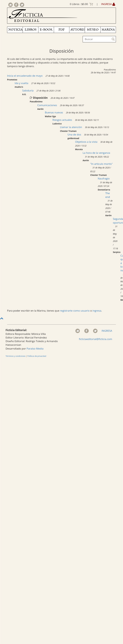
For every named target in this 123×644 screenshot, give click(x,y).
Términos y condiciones (15, 356)
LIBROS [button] (31, 30)
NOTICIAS (15, 30)
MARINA (108, 30)
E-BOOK (46, 30)
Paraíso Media (35, 349)
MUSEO (93, 30)
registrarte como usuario (75, 311)
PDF (62, 30)
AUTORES (78, 30)
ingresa (97, 311)
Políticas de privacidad (37, 356)
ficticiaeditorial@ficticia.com (95, 339)
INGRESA (108, 4)
